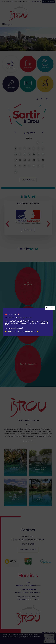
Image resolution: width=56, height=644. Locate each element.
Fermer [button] (50, 308)
